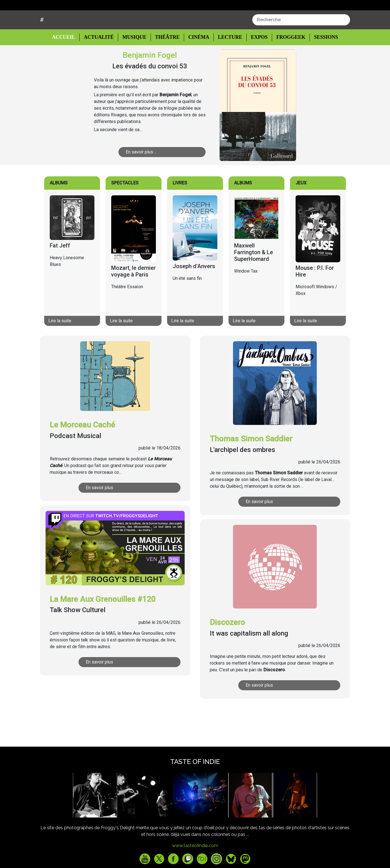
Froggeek (287, 58)
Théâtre (167, 58)
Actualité (100, 58)
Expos (256, 58)
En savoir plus (116, 509)
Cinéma (197, 58)
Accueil (68, 58)
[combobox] (301, 41)
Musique (134, 58)
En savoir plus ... (156, 173)
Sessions (323, 58)
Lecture (227, 58)
